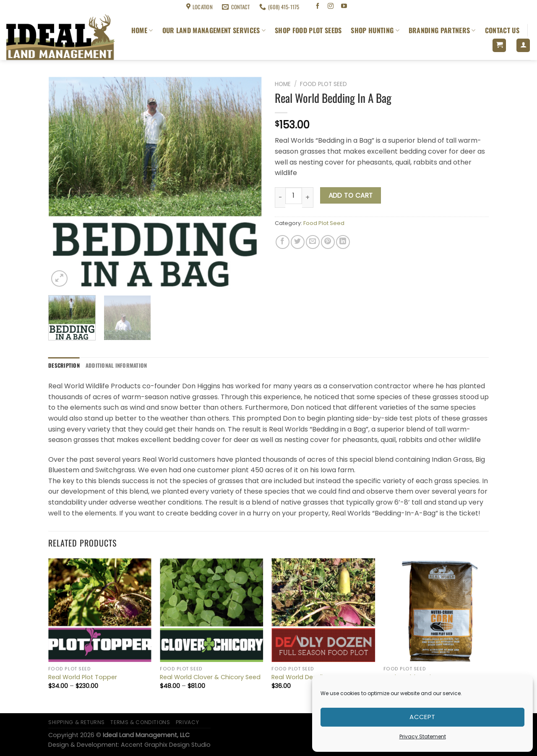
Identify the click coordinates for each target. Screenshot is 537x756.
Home (142, 30)
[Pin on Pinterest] (328, 242)
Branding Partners (442, 30)
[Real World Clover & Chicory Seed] (212, 610)
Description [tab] (64, 365)
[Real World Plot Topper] (100, 610)
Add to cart (351, 195)
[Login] (523, 46)
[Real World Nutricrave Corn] (435, 610)
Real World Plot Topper (83, 677)
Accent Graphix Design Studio (166, 745)
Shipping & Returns (26, 7)
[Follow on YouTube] (344, 7)
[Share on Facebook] (283, 242)
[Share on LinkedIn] (343, 242)
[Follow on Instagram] (331, 7)
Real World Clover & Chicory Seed (210, 677)
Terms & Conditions (74, 7)
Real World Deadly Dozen (309, 677)
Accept (422, 717)
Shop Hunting (375, 30)
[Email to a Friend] (313, 242)
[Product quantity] (294, 196)
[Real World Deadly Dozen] (323, 610)
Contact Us (502, 30)
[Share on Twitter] (298, 242)
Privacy (187, 722)
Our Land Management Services (214, 30)
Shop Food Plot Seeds (308, 30)
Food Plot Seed (323, 84)
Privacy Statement (423, 736)
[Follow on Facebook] (317, 7)
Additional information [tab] (116, 365)
